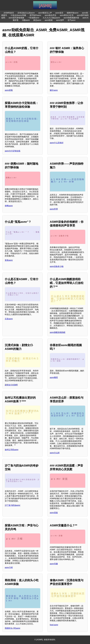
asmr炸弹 (54, 209)
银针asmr (54, 90)
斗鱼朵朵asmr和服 (18, 15)
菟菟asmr (9, 260)
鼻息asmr (37, 20)
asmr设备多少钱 (57, 266)
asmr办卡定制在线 (13, 151)
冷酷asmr (26, 20)
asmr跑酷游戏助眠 (58, 332)
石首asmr (9, 319)
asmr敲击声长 (51, 15)
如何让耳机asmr (12, 450)
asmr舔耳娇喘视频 (16, 18)
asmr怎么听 (55, 453)
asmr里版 (54, 513)
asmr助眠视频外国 (71, 18)
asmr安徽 (54, 564)
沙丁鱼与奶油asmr (13, 505)
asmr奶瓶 (9, 90)
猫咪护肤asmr (73, 13)
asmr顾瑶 (54, 377)
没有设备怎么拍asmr (26, 13)
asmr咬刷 (49, 20)
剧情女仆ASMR (11, 385)
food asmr (54, 625)
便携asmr (9, 206)
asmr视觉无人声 (45, 13)
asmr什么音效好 (57, 143)
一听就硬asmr (34, 18)
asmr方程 (9, 567)
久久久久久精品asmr (51, 18)
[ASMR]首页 (9, 13)
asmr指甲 (60, 20)
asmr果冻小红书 (67, 15)
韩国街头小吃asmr (13, 628)
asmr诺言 (59, 13)
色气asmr (72, 20)
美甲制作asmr (35, 15)
